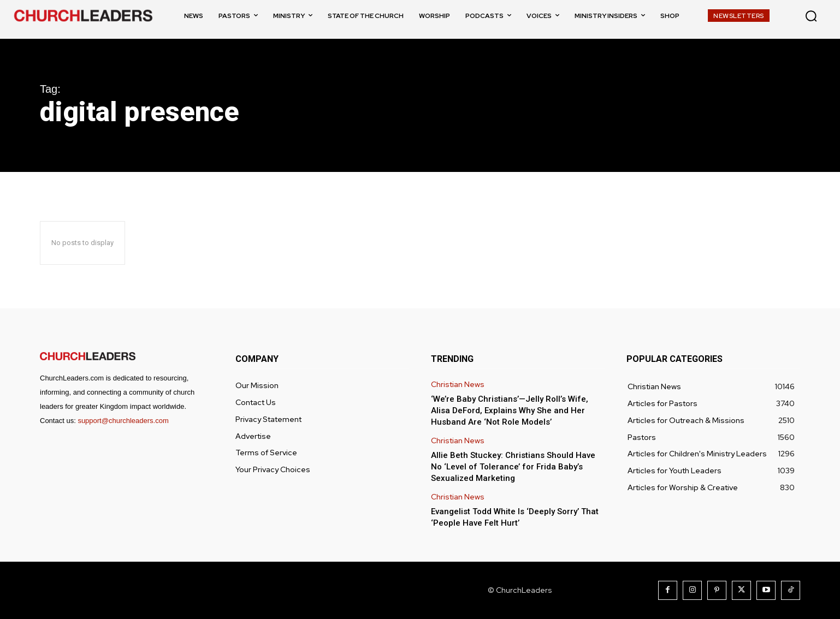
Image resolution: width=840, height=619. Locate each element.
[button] (811, 16)
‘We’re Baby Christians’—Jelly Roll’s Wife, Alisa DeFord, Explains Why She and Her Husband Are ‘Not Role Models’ (510, 410)
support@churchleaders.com (123, 421)
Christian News (458, 385)
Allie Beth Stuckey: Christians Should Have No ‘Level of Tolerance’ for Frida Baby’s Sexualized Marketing (513, 467)
